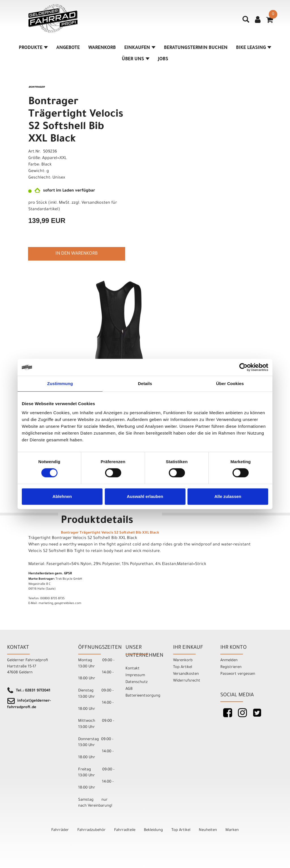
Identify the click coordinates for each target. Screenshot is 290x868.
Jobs (163, 59)
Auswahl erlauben (145, 496)
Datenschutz (137, 682)
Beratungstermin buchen (196, 48)
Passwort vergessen (238, 674)
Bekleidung (153, 830)
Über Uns (136, 59)
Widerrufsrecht (187, 681)
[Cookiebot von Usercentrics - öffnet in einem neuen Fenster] (243, 367)
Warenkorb (102, 48)
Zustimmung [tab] (60, 383)
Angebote (68, 48)
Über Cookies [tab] (230, 383)
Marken (232, 830)
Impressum (135, 675)
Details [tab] (145, 383)
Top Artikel (183, 667)
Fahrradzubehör (91, 830)
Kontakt (133, 669)
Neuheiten (208, 830)
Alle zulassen (228, 496)
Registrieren (231, 667)
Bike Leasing (253, 48)
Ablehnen (62, 496)
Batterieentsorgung (143, 696)
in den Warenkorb (77, 254)
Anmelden (229, 660)
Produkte (33, 48)
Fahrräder (60, 830)
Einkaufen (140, 48)
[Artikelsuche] (246, 22)
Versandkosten (186, 674)
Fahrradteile (125, 830)
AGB (129, 689)
